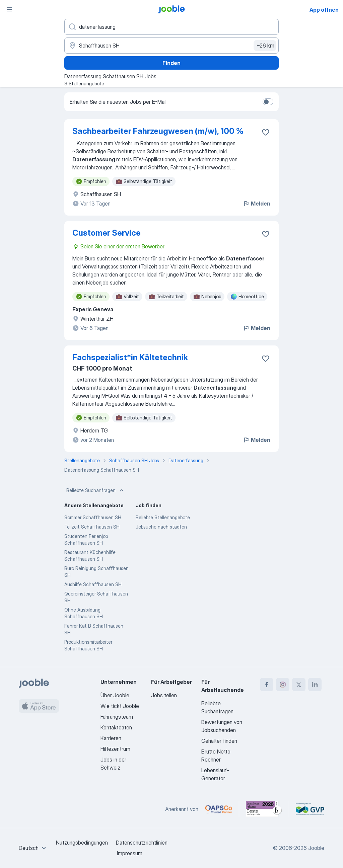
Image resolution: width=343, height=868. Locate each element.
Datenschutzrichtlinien (142, 843)
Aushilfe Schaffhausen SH (93, 584)
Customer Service (107, 233)
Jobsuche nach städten (161, 527)
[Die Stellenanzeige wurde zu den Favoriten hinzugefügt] (266, 132)
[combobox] (33, 848)
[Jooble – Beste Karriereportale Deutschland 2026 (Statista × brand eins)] (264, 809)
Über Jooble (115, 695)
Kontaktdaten (116, 727)
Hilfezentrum (115, 749)
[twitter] (299, 685)
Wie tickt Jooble (120, 706)
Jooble (316, 848)
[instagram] (283, 685)
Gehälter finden (219, 741)
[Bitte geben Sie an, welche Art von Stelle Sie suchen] (171, 27)
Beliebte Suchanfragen (96, 490)
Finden (171, 63)
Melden (257, 204)
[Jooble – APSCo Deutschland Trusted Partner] (219, 809)
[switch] (268, 102)
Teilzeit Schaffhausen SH (92, 527)
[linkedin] (315, 685)
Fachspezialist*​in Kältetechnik (130, 357)
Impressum (130, 853)
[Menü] (9, 9)
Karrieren (111, 738)
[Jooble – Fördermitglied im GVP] (310, 809)
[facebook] (267, 685)
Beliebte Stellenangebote (163, 517)
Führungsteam (117, 717)
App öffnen (324, 10)
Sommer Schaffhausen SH (93, 517)
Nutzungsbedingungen (82, 843)
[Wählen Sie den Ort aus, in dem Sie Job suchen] (171, 46)
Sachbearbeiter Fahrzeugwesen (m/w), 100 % (158, 131)
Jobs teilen (164, 695)
